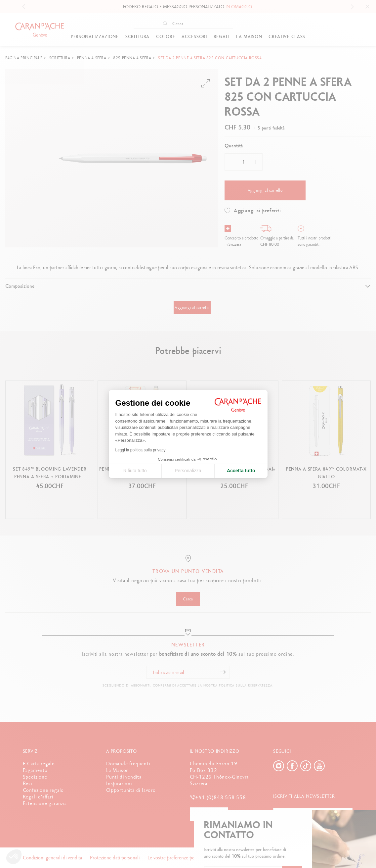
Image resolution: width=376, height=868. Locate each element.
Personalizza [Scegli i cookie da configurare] (188, 471)
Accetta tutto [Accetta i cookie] (241, 471)
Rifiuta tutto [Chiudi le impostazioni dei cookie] (135, 471)
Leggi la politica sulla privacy (141, 450)
